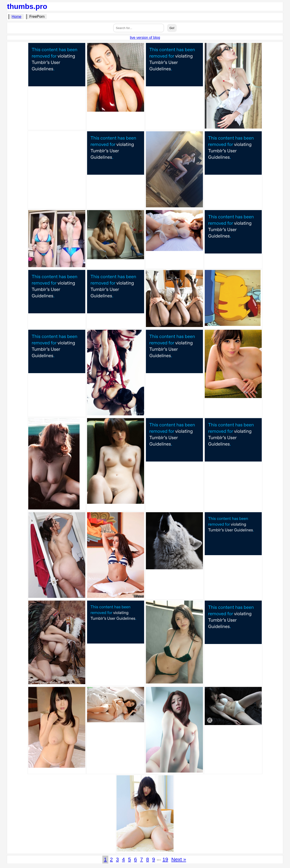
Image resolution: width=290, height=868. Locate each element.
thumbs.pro (27, 6)
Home (17, 17)
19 (165, 859)
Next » (179, 859)
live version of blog (145, 38)
